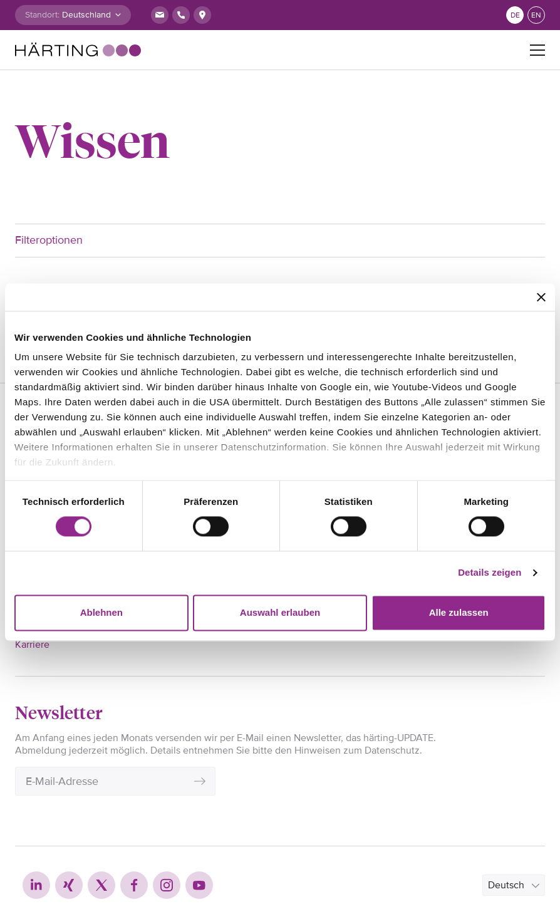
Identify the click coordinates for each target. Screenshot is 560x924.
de (515, 15)
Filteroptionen (49, 240)
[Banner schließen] (541, 297)
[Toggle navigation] (537, 50)
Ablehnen (101, 612)
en (536, 15)
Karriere (32, 645)
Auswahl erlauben (280, 612)
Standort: (42, 15)
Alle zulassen (459, 612)
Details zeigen (490, 573)
